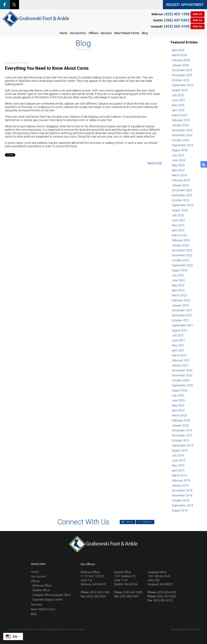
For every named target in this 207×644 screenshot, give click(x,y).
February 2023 (181, 240)
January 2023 (180, 245)
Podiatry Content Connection (71, 629)
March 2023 (179, 235)
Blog (145, 33)
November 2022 (182, 255)
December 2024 (182, 130)
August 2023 (180, 210)
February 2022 (181, 300)
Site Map (175, 629)
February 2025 (181, 120)
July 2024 (178, 155)
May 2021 (178, 345)
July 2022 (178, 275)
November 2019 (182, 435)
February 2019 (181, 480)
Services (106, 33)
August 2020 (180, 390)
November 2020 (182, 375)
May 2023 (178, 225)
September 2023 (182, 205)
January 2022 (180, 305)
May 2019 (178, 465)
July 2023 (178, 215)
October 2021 (180, 320)
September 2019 (182, 445)
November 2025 (182, 75)
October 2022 (180, 260)
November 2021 (182, 315)
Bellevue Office (42, 585)
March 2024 (179, 175)
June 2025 (178, 100)
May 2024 (178, 165)
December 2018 (182, 490)
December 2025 (182, 70)
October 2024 (180, 140)
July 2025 (178, 95)
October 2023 (180, 200)
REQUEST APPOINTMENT (185, 5)
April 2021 (178, 350)
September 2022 (182, 265)
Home (63, 33)
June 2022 (178, 280)
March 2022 (179, 295)
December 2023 (182, 190)
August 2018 (180, 510)
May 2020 (178, 405)
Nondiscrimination (190, 629)
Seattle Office (41, 590)
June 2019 (178, 460)
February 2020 (181, 420)
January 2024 (180, 185)
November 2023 (182, 195)
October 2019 (180, 440)
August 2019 (180, 450)
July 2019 (178, 455)
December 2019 (182, 430)
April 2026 (178, 50)
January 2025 (180, 125)
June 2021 (178, 340)
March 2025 (179, 115)
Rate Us (198, 14)
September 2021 (182, 325)
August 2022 (180, 270)
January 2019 (180, 485)
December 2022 (182, 250)
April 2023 (178, 230)
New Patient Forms (127, 33)
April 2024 (178, 170)
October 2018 (180, 500)
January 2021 (180, 365)
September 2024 (182, 145)
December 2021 (182, 310)
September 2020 (182, 385)
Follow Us (147, 522)
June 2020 (178, 400)
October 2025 (180, 80)
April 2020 (178, 410)
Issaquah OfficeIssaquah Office (52, 595)
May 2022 (178, 285)
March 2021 (179, 355)
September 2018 (182, 505)
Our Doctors (78, 33)
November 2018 (182, 495)
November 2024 (182, 135)
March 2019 (179, 475)
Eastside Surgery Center (48, 600)
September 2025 (182, 85)
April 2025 (178, 110)
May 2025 (178, 105)
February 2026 (181, 60)
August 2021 (180, 330)
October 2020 (180, 380)
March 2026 (179, 55)
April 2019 (178, 470)
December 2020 (182, 370)
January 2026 (180, 65)
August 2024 (180, 150)
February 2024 (181, 180)
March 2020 (179, 415)
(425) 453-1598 (177, 14)
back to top (155, 163)
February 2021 (181, 360)
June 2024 (178, 160)
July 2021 (178, 335)
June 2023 (178, 220)
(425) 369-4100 (177, 26)
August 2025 (180, 90)
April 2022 (178, 290)
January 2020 (180, 425)
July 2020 (178, 395)
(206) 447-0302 (177, 20)
